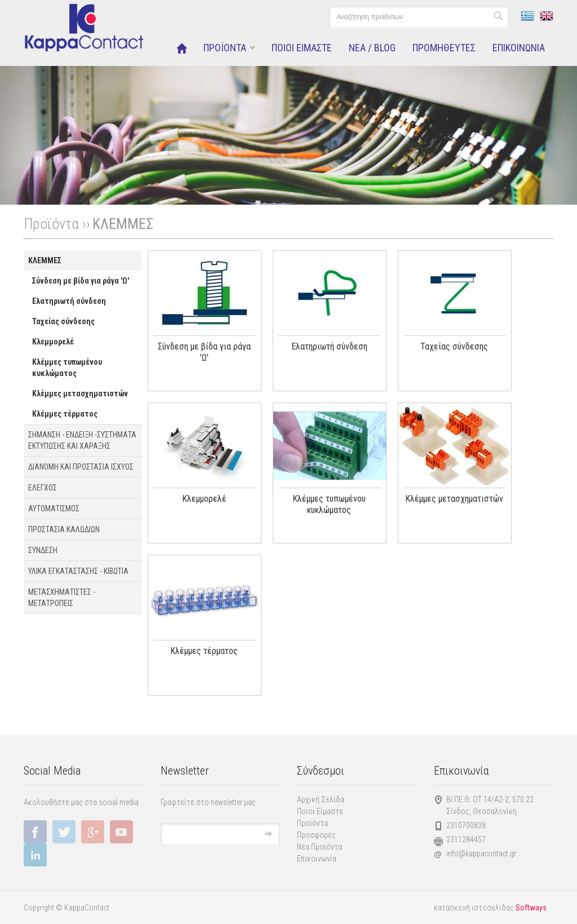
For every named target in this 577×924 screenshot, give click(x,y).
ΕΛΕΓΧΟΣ (43, 488)
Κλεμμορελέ (53, 342)
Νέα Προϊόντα (319, 847)
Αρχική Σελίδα (321, 799)
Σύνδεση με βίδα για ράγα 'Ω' (81, 281)
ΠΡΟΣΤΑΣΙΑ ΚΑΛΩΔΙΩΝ (64, 529)
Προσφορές (316, 835)
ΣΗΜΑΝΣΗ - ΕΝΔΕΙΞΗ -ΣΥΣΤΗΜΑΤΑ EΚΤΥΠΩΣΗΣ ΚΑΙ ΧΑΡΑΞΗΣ (82, 440)
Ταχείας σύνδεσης (63, 321)
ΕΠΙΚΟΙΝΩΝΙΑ (519, 48)
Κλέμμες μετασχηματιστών (80, 394)
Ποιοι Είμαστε (320, 811)
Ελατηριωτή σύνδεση (69, 301)
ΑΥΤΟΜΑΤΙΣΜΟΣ (54, 509)
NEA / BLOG (372, 48)
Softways (531, 908)
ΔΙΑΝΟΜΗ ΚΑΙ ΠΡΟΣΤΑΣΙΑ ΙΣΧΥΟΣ (81, 467)
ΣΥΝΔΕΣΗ (43, 550)
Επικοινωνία (317, 859)
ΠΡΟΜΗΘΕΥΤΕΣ (444, 48)
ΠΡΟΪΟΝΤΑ (225, 48)
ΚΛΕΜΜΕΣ (123, 224)
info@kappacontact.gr (481, 854)
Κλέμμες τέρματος (65, 414)
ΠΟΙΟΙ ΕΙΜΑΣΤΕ (302, 48)
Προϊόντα (312, 823)
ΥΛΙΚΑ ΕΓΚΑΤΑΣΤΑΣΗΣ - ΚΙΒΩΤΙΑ (78, 571)
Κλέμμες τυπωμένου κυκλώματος (67, 368)
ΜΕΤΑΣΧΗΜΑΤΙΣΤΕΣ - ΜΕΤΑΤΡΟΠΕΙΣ (62, 598)
